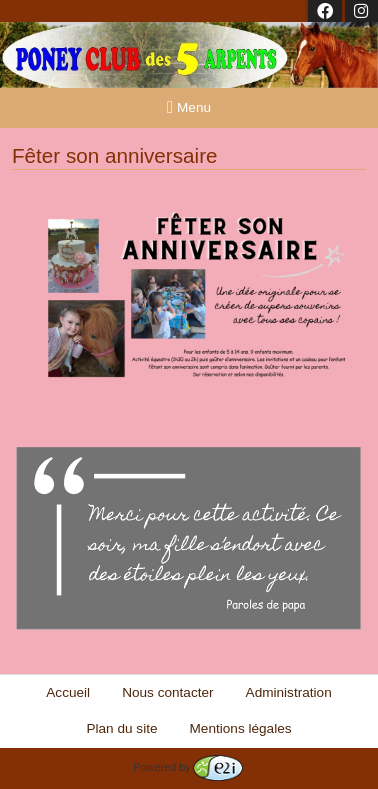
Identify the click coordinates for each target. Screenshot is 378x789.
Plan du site (121, 728)
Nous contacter (167, 692)
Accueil (68, 692)
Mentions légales (241, 728)
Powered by (187, 767)
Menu (189, 107)
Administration (289, 692)
